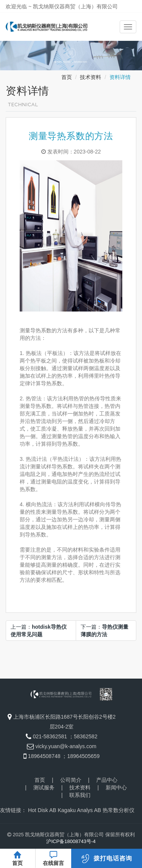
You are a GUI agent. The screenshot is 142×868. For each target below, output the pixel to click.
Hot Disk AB (42, 810)
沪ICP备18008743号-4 (71, 841)
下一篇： (105, 631)
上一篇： (39, 631)
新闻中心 (116, 787)
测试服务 (44, 787)
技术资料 (91, 77)
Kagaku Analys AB (79, 810)
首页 (67, 77)
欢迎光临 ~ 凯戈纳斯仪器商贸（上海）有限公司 (62, 6)
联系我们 (80, 795)
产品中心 (107, 780)
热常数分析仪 (119, 810)
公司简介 (71, 780)
